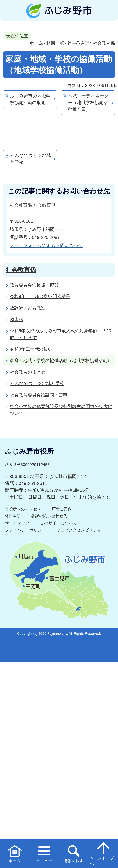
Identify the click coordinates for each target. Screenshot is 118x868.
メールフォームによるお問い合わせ (46, 245)
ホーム (36, 43)
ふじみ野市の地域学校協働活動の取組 (30, 99)
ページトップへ (102, 853)
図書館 (16, 319)
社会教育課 (78, 43)
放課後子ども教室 (28, 308)
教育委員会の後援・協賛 (34, 285)
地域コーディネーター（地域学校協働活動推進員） (88, 103)
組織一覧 (55, 43)
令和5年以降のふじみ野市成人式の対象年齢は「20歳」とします (60, 334)
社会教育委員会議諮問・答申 (39, 395)
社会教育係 (104, 43)
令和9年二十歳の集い (31, 349)
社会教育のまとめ (28, 372)
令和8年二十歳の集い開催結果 (40, 296)
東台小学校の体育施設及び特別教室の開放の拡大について (61, 410)
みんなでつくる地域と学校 (30, 159)
